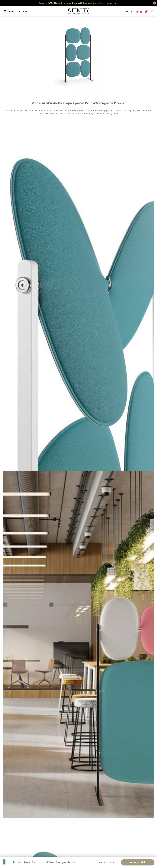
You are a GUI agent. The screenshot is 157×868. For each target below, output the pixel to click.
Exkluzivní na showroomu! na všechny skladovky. (72, 3)
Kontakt (129, 11)
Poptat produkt (138, 862)
